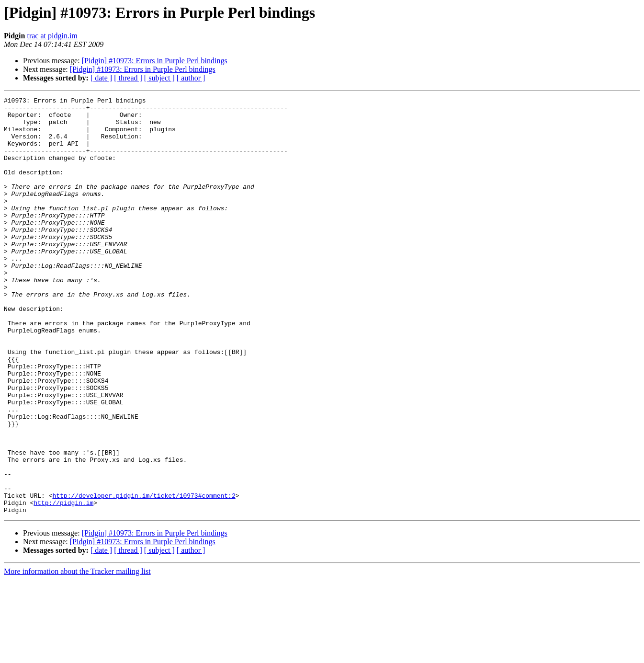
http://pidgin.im (63, 584)
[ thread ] (128, 78)
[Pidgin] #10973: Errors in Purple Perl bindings (155, 61)
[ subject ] (159, 78)
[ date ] (101, 78)
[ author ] (191, 78)
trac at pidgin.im (52, 36)
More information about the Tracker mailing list (77, 655)
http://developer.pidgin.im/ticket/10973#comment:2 (144, 576)
